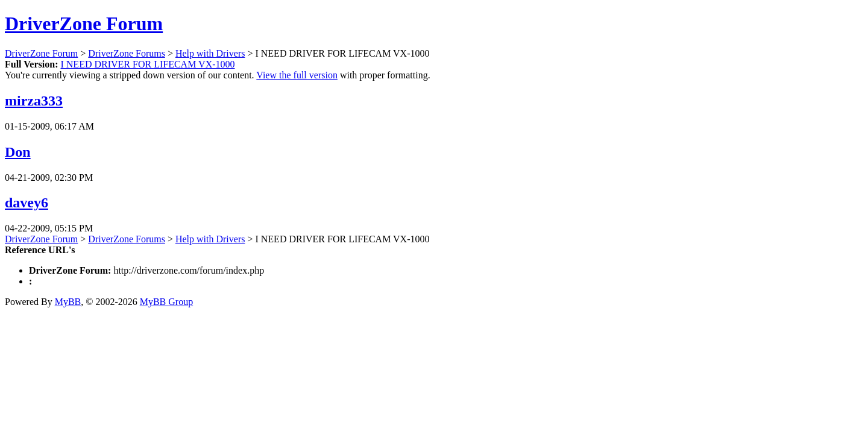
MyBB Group (166, 302)
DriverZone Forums (127, 53)
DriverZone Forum (84, 24)
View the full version (297, 75)
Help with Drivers (210, 53)
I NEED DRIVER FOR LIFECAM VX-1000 (147, 64)
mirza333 (34, 101)
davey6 (27, 203)
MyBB (68, 302)
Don (18, 152)
